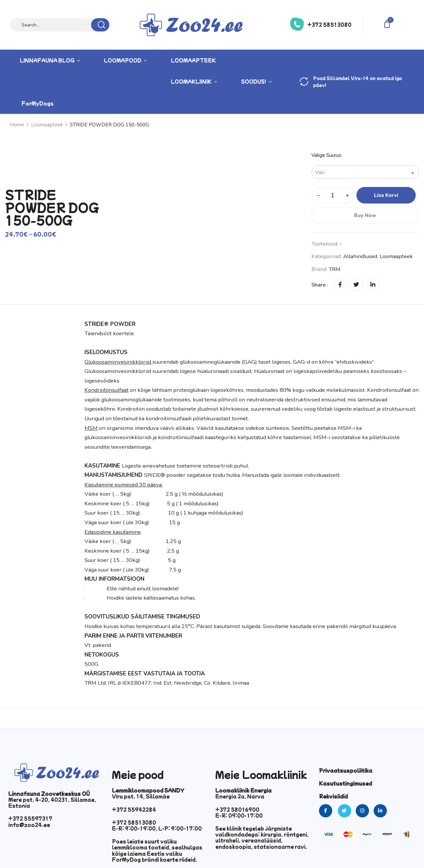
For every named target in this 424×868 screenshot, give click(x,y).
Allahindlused (360, 256)
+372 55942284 (134, 809)
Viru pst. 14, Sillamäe (141, 796)
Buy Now (365, 215)
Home (17, 125)
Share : (320, 285)
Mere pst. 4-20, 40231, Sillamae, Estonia (52, 802)
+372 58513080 (329, 24)
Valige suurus (326, 155)
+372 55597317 (30, 818)
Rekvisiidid (333, 796)
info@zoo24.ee (29, 825)
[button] (388, 23)
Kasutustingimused (345, 783)
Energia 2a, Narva (240, 796)
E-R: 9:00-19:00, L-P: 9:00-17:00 (157, 828)
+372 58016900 (237, 809)
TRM (335, 269)
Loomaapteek (47, 125)
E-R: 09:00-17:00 (239, 815)
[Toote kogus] (333, 195)
